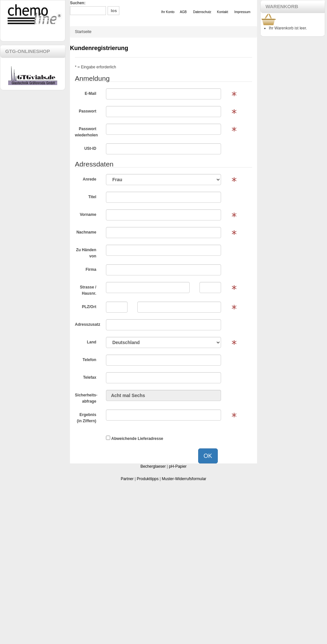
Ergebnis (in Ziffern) (86, 418)
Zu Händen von (86, 253)
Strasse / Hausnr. (88, 290)
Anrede (89, 179)
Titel (92, 197)
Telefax (90, 377)
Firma (91, 270)
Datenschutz (202, 12)
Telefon (90, 360)
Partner (127, 479)
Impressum (242, 12)
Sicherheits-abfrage (86, 398)
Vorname (88, 215)
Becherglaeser (153, 466)
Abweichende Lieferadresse (135, 438)
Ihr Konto (168, 12)
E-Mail (90, 94)
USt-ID (90, 148)
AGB (183, 12)
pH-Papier (178, 466)
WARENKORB (282, 6)
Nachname (86, 232)
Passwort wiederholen (86, 132)
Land (92, 342)
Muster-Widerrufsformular (184, 479)
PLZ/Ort (89, 307)
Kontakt (223, 12)
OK (208, 456)
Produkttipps (148, 479)
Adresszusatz (87, 324)
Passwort (87, 111)
